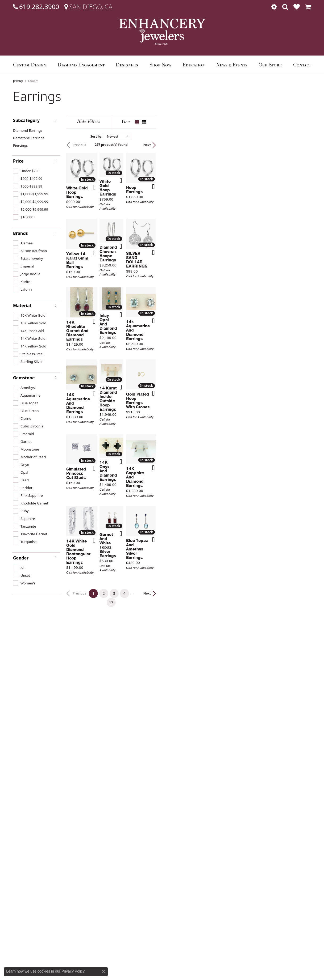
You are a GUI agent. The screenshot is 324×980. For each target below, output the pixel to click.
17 (211, 804)
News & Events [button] (232, 65)
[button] (274, 7)
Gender (21, 558)
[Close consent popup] (103, 971)
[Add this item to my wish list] (142, 237)
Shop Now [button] (160, 65)
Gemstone (24, 378)
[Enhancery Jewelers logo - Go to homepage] (162, 32)
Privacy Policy (73, 971)
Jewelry (18, 81)
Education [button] (194, 65)
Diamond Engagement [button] (81, 65)
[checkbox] (26, 171)
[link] (36, 7)
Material (22, 306)
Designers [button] (127, 65)
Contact (302, 65)
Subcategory (26, 120)
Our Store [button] (270, 65)
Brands (20, 233)
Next (302, 145)
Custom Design (30, 65)
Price (18, 161)
